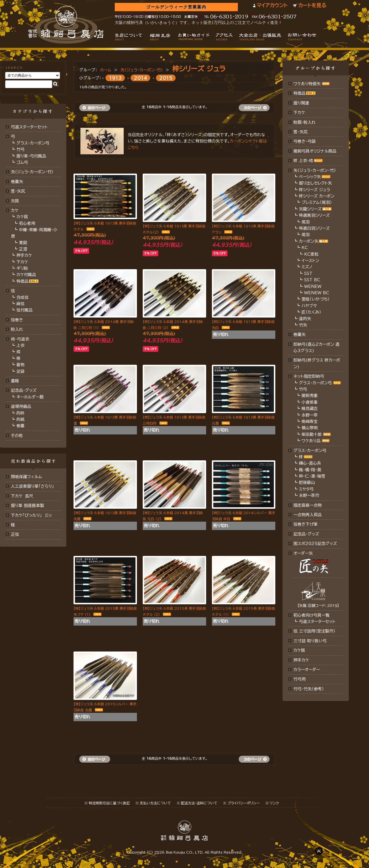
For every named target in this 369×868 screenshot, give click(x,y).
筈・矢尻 (301, 132)
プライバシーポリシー (244, 803)
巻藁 (20, 426)
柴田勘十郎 (312, 434)
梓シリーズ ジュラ (199, 69)
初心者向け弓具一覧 (311, 615)
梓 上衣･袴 (303, 161)
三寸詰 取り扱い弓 (310, 641)
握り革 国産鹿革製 (28, 506)
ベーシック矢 (310, 177)
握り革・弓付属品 (31, 156)
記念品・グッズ (24, 390)
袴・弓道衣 (20, 339)
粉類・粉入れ (305, 122)
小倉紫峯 (310, 402)
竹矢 (303, 325)
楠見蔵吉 (310, 409)
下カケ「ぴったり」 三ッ (31, 515)
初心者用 (27, 223)
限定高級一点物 (308, 505)
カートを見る (312, 5)
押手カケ (24, 255)
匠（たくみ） (311, 312)
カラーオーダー (307, 670)
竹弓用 (300, 679)
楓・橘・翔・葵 (310, 470)
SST (308, 273)
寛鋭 (23, 243)
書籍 (15, 381)
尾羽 (306, 222)
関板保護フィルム (27, 477)
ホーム (106, 70)
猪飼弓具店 (66, 25)
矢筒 (15, 201)
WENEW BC (317, 293)
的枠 (20, 413)
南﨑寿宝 (310, 421)
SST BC (312, 280)
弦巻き (17, 320)
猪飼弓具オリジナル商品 (315, 151)
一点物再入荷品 (308, 515)
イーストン (310, 261)
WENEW (313, 286)
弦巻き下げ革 (306, 524)
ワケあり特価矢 (307, 84)
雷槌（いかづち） (316, 299)
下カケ (22, 262)
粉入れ (17, 329)
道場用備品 (21, 407)
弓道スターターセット (29, 127)
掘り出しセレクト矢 (315, 183)
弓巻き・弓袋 (305, 141)
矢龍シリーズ (310, 209)
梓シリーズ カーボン (317, 196)
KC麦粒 (311, 254)
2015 (166, 78)
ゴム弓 (22, 162)
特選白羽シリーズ (314, 228)
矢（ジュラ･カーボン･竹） (32, 172)
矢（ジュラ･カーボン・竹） (142, 70)
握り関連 (301, 103)
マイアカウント (272, 5)
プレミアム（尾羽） (317, 202)
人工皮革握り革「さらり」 (32, 486)
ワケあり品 (311, 441)
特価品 (22, 281)
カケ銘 (22, 217)
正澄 (23, 249)
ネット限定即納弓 (309, 376)
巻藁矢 (17, 182)
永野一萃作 (309, 495)
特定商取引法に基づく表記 (109, 803)
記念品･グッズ (306, 534)
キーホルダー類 (30, 397)
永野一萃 (310, 415)
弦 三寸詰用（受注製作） (314, 631)
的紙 (20, 419)
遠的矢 (305, 319)
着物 (20, 365)
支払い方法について (155, 803)
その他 (17, 436)
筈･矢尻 (18, 191)
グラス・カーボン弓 (33, 143)
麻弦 (20, 304)
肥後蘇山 (307, 483)
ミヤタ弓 (306, 489)
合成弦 (22, 297)
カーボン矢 (309, 241)
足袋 (20, 371)
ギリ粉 (22, 268)
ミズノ (307, 267)
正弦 (15, 534)
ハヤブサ (309, 306)
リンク (274, 803)
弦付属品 (25, 310)
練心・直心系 (310, 463)
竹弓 (20, 149)
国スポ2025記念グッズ (315, 544)
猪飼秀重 (310, 396)
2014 (141, 78)
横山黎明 (310, 428)
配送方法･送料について (199, 803)
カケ (15, 210)
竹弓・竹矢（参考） (309, 689)
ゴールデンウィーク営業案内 (176, 7)
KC (305, 248)
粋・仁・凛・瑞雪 (312, 476)
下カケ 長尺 (22, 496)
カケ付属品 (26, 275)
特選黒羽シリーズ (314, 215)
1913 (115, 78)
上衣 (20, 345)
